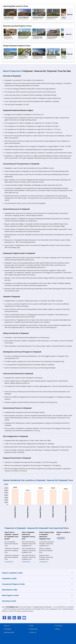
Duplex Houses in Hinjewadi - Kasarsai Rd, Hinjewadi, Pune (46, 557)
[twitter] (19, 618)
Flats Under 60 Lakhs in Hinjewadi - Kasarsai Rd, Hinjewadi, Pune (29, 550)
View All (70, 14)
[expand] (72, 573)
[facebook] (4, 618)
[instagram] (9, 618)
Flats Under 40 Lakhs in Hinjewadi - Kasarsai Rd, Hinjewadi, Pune (29, 544)
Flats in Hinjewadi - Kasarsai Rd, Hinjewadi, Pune (11, 544)
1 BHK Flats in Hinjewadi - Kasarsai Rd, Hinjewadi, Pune (12, 550)
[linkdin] (14, 618)
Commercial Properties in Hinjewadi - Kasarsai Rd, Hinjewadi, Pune (47, 544)
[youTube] (24, 618)
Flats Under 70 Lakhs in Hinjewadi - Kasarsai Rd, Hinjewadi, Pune (29, 557)
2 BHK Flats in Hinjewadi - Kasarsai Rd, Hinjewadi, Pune (12, 557)
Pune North (61, 538)
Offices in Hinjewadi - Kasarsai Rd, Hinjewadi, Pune (46, 550)
